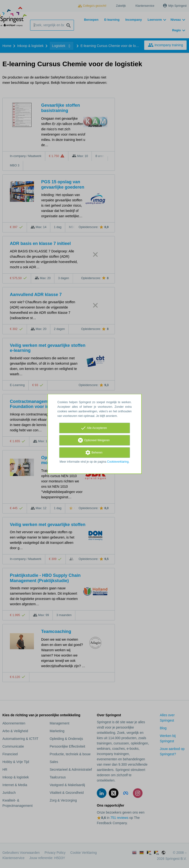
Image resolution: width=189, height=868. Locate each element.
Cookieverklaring (118, 462)
